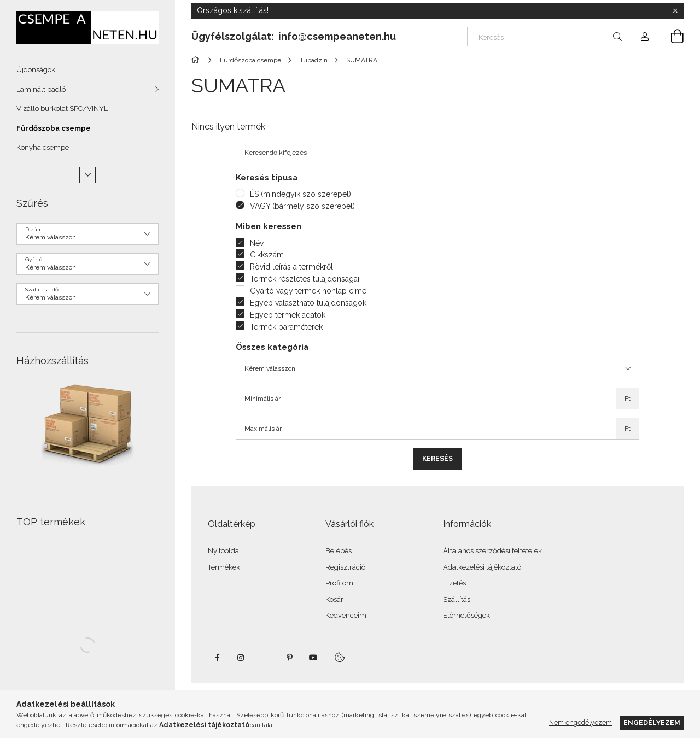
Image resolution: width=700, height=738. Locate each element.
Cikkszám (267, 255)
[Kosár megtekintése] (671, 37)
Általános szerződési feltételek (492, 551)
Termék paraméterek (286, 327)
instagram (241, 658)
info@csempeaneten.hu (337, 36)
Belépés (339, 551)
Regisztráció (345, 567)
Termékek (224, 567)
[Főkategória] (197, 60)
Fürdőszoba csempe (54, 128)
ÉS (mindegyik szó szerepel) (301, 194)
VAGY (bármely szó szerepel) (302, 206)
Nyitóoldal (224, 551)
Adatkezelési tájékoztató (482, 567)
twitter (265, 658)
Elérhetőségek (466, 615)
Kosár (334, 599)
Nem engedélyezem (581, 722)
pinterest (289, 658)
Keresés (437, 459)
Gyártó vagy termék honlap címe (308, 291)
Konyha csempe (43, 147)
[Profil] (645, 37)
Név (257, 243)
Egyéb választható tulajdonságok (308, 303)
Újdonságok (36, 70)
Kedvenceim (346, 615)
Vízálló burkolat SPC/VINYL (62, 109)
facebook (217, 658)
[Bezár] (675, 11)
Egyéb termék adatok (288, 315)
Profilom (339, 583)
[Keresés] (549, 37)
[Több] (87, 175)
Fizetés (454, 583)
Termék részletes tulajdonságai (305, 279)
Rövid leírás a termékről (291, 267)
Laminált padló (41, 89)
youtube (313, 658)
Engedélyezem (652, 722)
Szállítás (457, 599)
